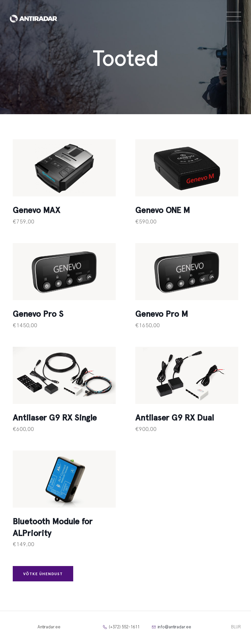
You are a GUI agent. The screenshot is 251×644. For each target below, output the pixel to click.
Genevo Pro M (162, 314)
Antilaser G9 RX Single (55, 418)
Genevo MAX (36, 211)
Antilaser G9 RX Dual (175, 418)
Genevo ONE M (163, 211)
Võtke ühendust (43, 574)
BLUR (236, 627)
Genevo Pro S (38, 314)
